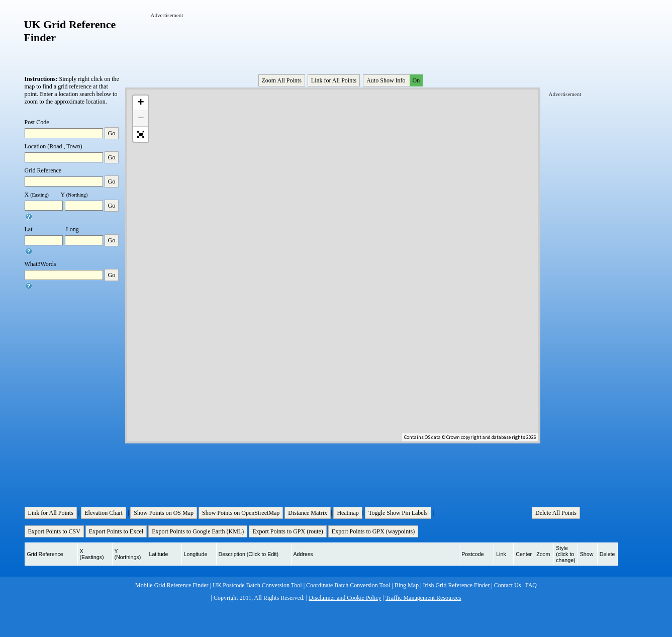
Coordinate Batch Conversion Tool (348, 585)
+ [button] (140, 103)
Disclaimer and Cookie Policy (345, 598)
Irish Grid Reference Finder (456, 585)
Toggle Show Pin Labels (398, 513)
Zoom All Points (282, 80)
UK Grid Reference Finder (70, 31)
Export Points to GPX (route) (288, 531)
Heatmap (348, 513)
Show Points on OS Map (164, 513)
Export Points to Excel (116, 531)
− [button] (140, 119)
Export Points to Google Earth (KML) (198, 531)
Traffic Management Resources (423, 598)
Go (112, 133)
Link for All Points (334, 80)
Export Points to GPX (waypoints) (373, 531)
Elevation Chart (104, 513)
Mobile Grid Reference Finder (172, 585)
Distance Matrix (308, 513)
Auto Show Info (394, 80)
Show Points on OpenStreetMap (241, 513)
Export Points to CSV (54, 531)
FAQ (531, 585)
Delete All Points (556, 513)
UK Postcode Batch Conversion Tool (257, 585)
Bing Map (407, 585)
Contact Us (508, 585)
